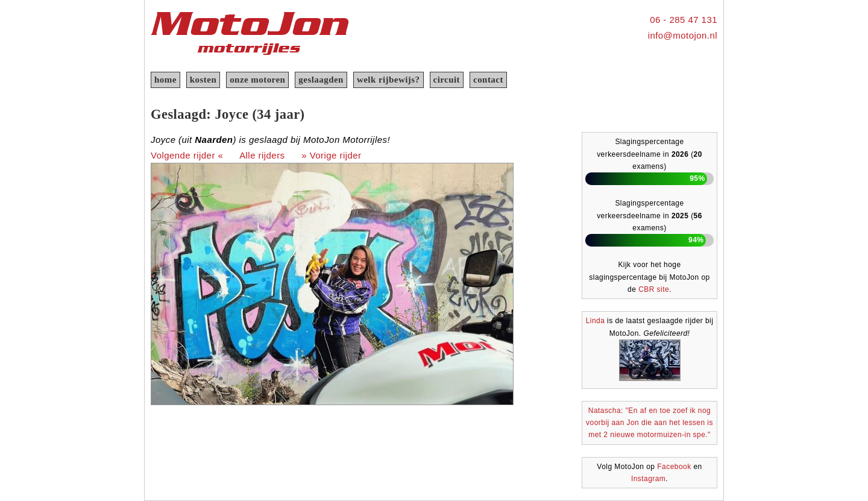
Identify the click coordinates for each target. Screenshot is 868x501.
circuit (447, 80)
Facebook (674, 467)
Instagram (648, 479)
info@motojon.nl (683, 35)
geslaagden (321, 80)
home (165, 80)
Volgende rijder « (187, 155)
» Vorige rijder (331, 155)
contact (488, 80)
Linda (596, 321)
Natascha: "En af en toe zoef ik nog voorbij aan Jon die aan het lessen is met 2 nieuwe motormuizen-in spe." (649, 423)
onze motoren (257, 80)
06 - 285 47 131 (684, 20)
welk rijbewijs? (388, 80)
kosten (203, 80)
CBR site (654, 289)
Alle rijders (262, 155)
